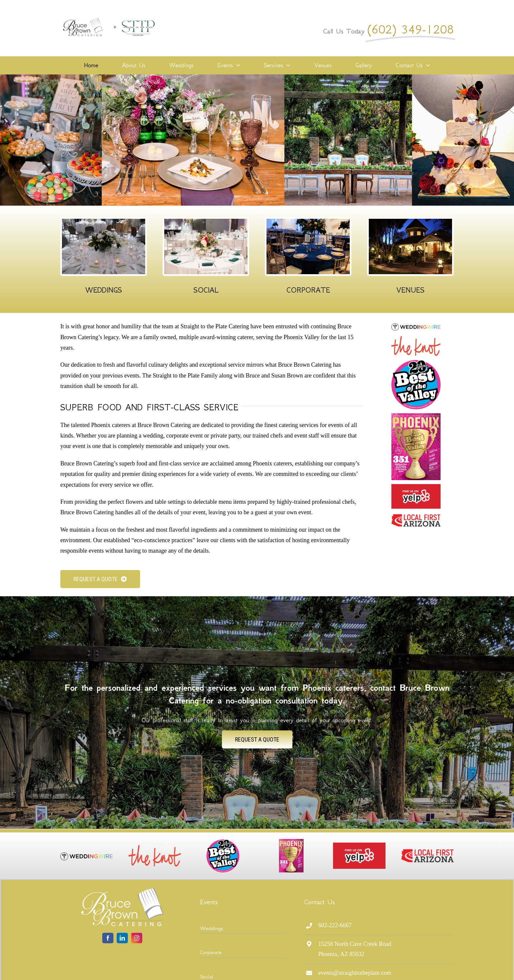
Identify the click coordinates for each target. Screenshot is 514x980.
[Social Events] (206, 222)
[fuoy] (416, 487)
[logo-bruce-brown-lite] (122, 891)
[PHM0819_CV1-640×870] (416, 416)
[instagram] (137, 938)
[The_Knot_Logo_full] (416, 339)
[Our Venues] (410, 222)
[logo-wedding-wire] (416, 326)
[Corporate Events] (308, 222)
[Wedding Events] (104, 222)
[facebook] (108, 938)
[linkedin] (122, 938)
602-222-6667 (335, 925)
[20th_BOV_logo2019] (416, 363)
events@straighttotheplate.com (355, 973)
